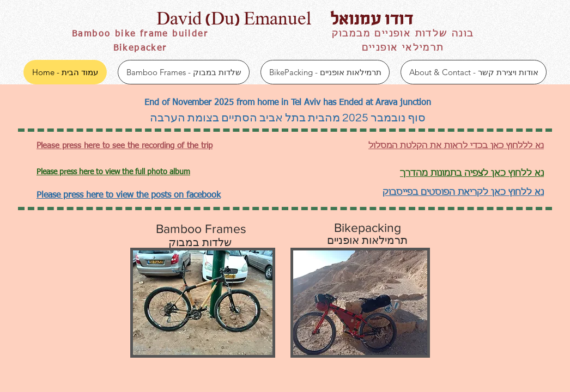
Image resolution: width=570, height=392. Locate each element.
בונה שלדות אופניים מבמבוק (403, 34)
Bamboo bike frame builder (140, 34)
